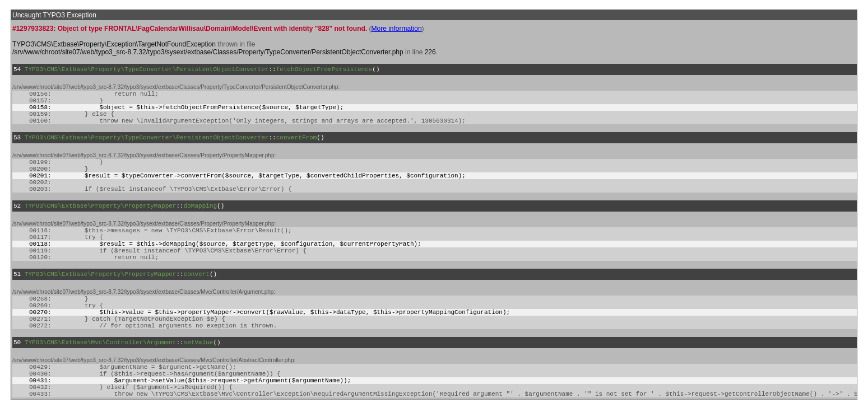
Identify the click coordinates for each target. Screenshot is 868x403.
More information (397, 29)
